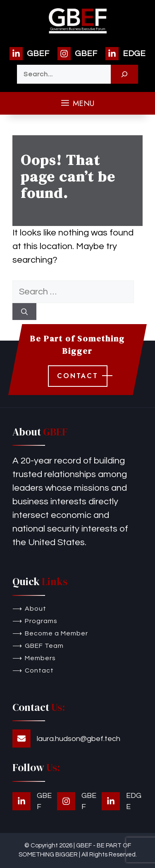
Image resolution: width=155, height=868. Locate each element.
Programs (41, 621)
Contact (39, 670)
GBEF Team (44, 646)
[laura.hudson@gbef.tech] (66, 739)
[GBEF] (29, 54)
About (36, 609)
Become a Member (56, 633)
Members (40, 658)
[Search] (124, 74)
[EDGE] (125, 54)
